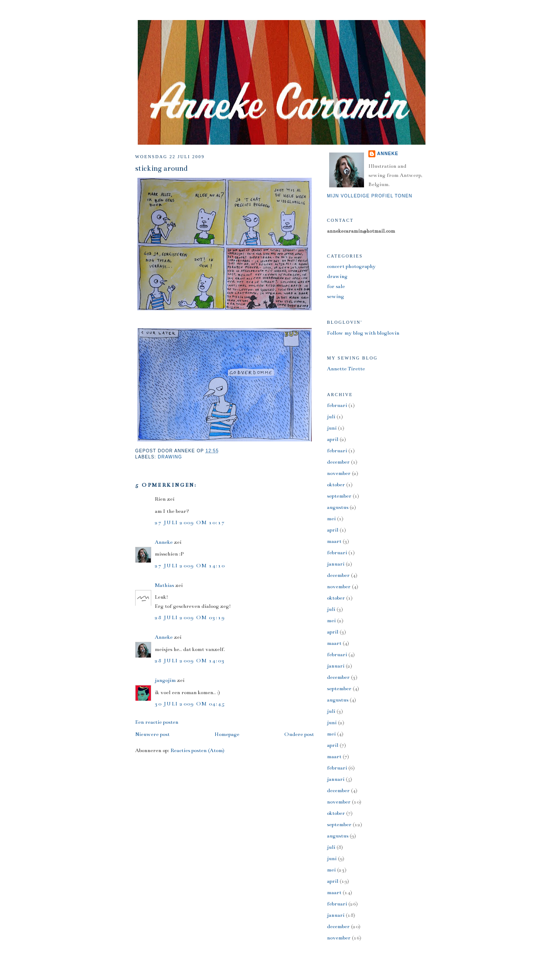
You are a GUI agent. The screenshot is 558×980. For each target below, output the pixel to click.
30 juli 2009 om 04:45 (190, 704)
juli (331, 417)
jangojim (165, 680)
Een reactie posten (157, 722)
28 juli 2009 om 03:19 (190, 617)
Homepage (227, 734)
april (333, 439)
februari (337, 405)
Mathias (164, 585)
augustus (338, 507)
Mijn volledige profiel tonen (370, 196)
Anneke (164, 542)
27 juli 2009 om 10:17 (190, 522)
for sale (336, 286)
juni (332, 428)
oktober (336, 485)
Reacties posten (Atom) (197, 750)
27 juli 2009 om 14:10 (190, 566)
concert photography (351, 266)
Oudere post (299, 734)
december (338, 462)
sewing (335, 296)
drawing (170, 457)
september (339, 496)
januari (336, 564)
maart (334, 541)
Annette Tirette (346, 369)
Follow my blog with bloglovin (363, 333)
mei (331, 519)
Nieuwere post (152, 734)
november (339, 473)
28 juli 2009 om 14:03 (190, 661)
